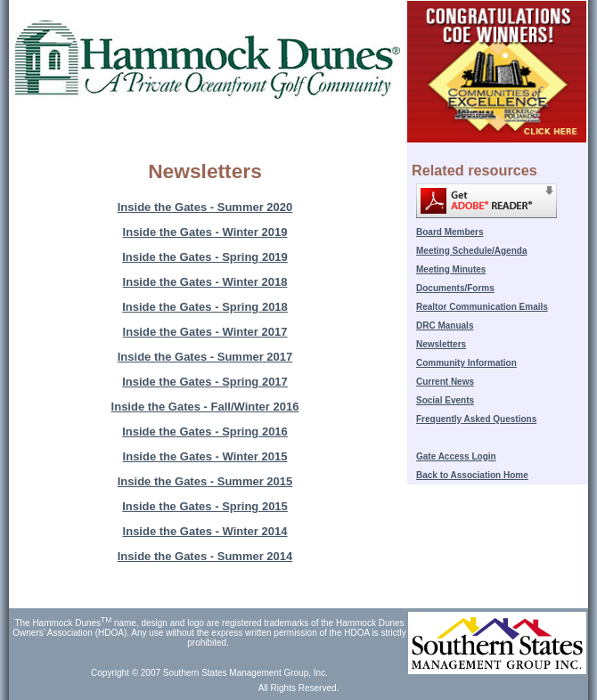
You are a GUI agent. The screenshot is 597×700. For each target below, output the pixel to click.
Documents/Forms (455, 288)
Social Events (445, 400)
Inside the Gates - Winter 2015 (205, 456)
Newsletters (441, 344)
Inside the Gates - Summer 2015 (205, 481)
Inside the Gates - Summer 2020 (205, 207)
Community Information (466, 363)
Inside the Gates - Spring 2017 (205, 382)
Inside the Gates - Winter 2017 (205, 332)
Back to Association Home (472, 475)
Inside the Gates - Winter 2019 (205, 232)
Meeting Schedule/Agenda (471, 251)
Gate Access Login (456, 456)
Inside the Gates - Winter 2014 (205, 531)
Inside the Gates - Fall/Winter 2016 (205, 407)
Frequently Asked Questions (476, 419)
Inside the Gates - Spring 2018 (205, 307)
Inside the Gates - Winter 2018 (205, 282)
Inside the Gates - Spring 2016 (205, 431)
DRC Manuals (445, 326)
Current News (445, 382)
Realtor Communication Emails (482, 307)
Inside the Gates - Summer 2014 (205, 556)
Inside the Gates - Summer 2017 (205, 357)
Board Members (450, 232)
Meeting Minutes (451, 269)
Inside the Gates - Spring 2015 (205, 506)
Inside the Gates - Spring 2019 (205, 257)
